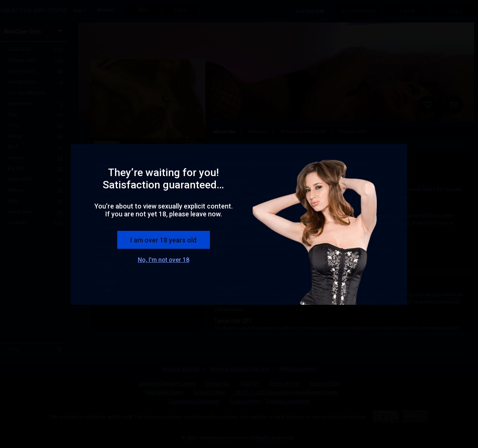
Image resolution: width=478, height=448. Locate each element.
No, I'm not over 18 (164, 260)
